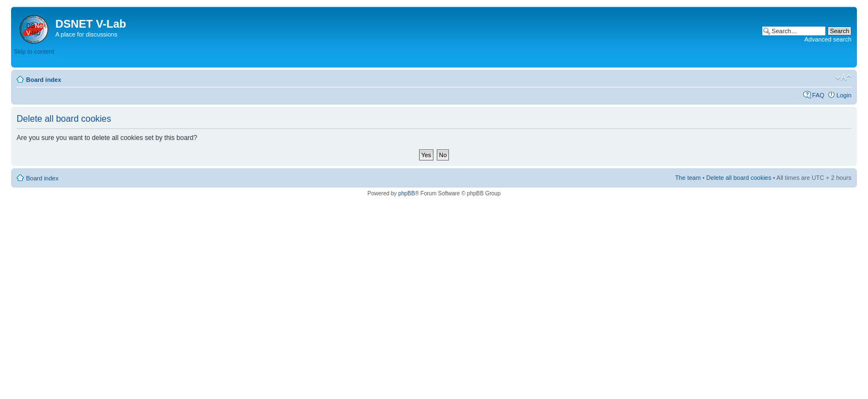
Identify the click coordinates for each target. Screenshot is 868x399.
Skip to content (34, 51)
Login (844, 95)
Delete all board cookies (739, 178)
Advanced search (828, 39)
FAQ (818, 95)
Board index (44, 80)
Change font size (843, 77)
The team (688, 178)
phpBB (406, 193)
